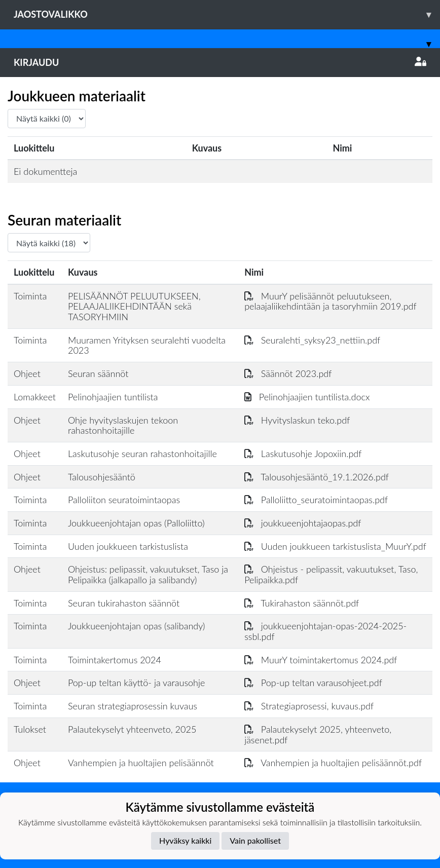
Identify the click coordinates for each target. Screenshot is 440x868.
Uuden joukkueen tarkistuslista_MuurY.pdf (335, 546)
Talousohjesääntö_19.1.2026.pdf (317, 477)
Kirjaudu (220, 62)
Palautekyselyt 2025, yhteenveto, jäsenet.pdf (318, 734)
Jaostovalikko (227, 14)
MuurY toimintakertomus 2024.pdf (321, 660)
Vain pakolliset (255, 840)
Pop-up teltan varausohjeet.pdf (313, 683)
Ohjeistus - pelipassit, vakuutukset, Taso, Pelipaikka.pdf (331, 574)
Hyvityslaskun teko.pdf (297, 420)
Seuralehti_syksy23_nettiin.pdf (312, 340)
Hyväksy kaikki (185, 840)
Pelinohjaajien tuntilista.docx (307, 397)
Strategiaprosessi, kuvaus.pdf (309, 706)
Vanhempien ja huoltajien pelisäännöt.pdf (333, 763)
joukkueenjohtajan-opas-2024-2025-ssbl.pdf (325, 631)
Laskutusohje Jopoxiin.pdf (303, 454)
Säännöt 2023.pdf (288, 373)
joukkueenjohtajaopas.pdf (303, 523)
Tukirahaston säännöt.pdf (302, 603)
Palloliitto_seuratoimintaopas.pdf (316, 500)
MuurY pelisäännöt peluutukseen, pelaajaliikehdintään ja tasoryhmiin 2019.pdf (330, 301)
